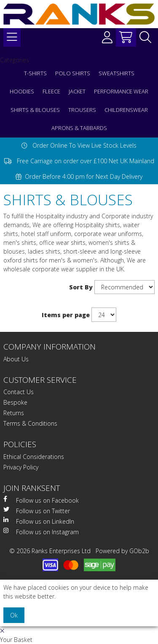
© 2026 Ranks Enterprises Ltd (50, 551)
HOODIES (22, 91)
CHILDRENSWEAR (126, 110)
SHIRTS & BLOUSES (35, 110)
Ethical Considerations (34, 457)
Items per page (66, 315)
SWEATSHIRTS (116, 73)
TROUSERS (82, 110)
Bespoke (15, 402)
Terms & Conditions (30, 423)
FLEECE (51, 91)
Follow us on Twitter (37, 511)
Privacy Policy (21, 467)
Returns (14, 413)
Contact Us (19, 392)
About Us (16, 359)
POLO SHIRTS (73, 73)
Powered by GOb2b (122, 551)
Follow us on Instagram (41, 532)
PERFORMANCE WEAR (121, 91)
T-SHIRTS (35, 73)
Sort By (81, 287)
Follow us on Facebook (41, 500)
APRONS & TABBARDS (79, 128)
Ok (14, 615)
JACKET (77, 91)
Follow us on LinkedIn (39, 521)
